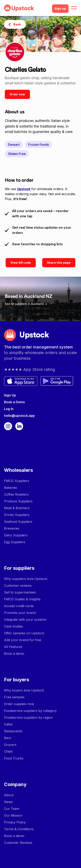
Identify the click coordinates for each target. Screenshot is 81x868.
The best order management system (38, 347)
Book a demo (14, 653)
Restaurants (13, 731)
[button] (74, 8)
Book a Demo (14, 402)
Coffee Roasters (16, 494)
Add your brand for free (23, 640)
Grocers (10, 745)
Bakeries (11, 488)
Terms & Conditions (19, 829)
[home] (26, 8)
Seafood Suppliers (18, 522)
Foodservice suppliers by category (30, 711)
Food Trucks (14, 758)
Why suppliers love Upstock (26, 579)
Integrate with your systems (25, 620)
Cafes (8, 724)
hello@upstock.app (19, 416)
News (8, 802)
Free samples (14, 697)
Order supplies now (19, 704)
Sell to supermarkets (20, 592)
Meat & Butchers (17, 508)
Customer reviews (18, 586)
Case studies (13, 626)
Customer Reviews (18, 843)
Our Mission (13, 815)
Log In (9, 409)
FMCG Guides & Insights (22, 599)
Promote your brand (20, 613)
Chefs (8, 751)
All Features (13, 647)
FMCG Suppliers (17, 481)
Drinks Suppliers (17, 515)
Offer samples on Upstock (24, 633)
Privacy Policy (15, 822)
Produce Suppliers (18, 501)
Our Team (12, 809)
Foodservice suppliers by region (28, 717)
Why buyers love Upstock (24, 690)
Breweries (12, 528)
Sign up (60, 9)
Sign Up (10, 395)
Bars (8, 738)
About (9, 795)
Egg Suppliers (15, 542)
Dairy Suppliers (16, 535)
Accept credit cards (19, 606)
